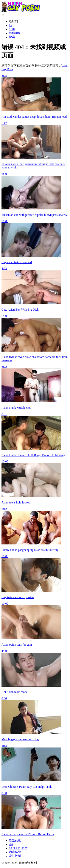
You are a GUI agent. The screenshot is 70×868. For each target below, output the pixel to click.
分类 (12, 29)
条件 (12, 845)
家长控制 (15, 856)
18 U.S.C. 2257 (18, 848)
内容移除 (15, 852)
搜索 (12, 37)
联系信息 (15, 841)
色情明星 (15, 33)
